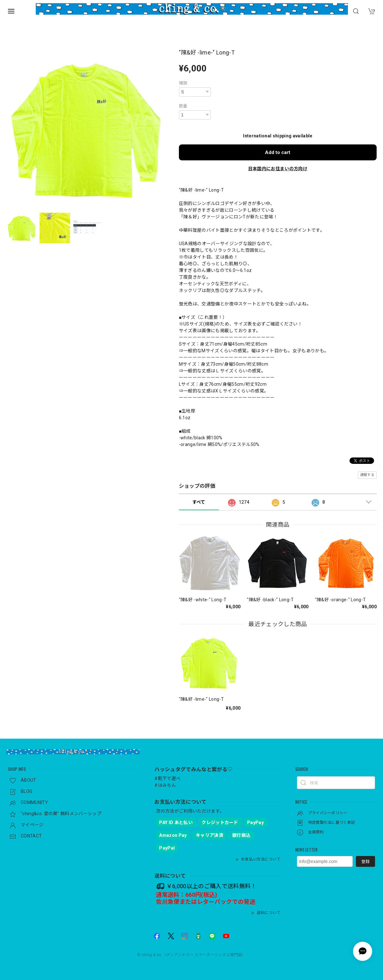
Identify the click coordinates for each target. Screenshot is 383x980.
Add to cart (278, 152)
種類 (183, 83)
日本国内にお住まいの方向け (278, 169)
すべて (199, 502)
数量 (183, 106)
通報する (367, 475)
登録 (365, 862)
